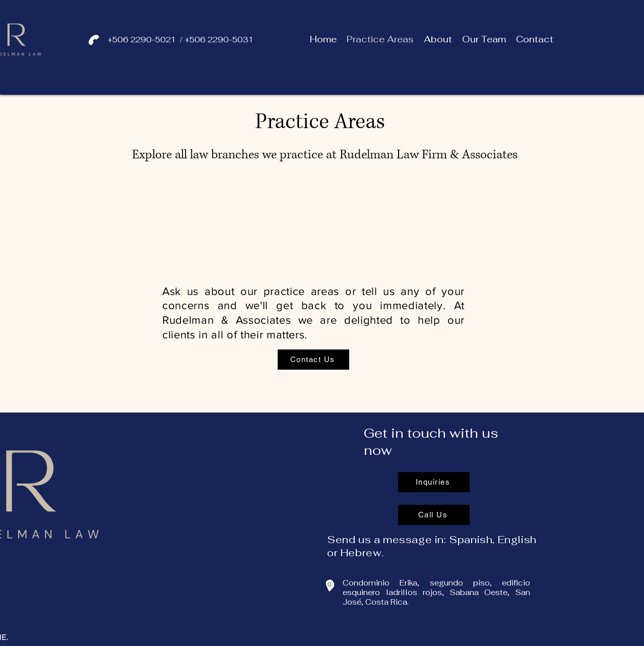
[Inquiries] (434, 482)
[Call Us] (434, 515)
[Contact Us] (313, 360)
